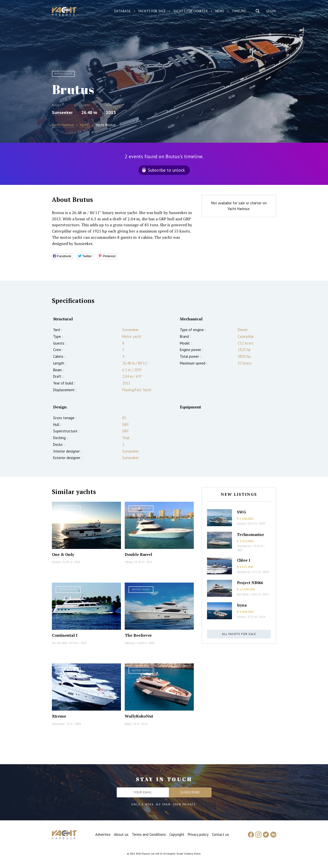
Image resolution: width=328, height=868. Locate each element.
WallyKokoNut (139, 716)
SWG (241, 512)
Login (271, 11)
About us (121, 834)
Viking (128, 562)
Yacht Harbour (64, 12)
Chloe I (244, 560)
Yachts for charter (191, 11)
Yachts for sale (152, 11)
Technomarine (251, 534)
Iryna (242, 605)
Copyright (177, 834)
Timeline (239, 11)
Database (123, 11)
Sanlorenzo (244, 572)
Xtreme (59, 716)
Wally (128, 724)
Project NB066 (250, 583)
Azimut (56, 562)
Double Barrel (138, 554)
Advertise (103, 834)
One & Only (63, 554)
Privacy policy (198, 834)
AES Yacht (243, 594)
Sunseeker (62, 112)
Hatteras (130, 643)
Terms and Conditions (149, 834)
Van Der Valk (59, 643)
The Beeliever (138, 635)
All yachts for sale (239, 634)
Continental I (65, 635)
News (220, 11)
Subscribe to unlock (166, 170)
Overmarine (244, 546)
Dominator (58, 724)
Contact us (220, 834)
